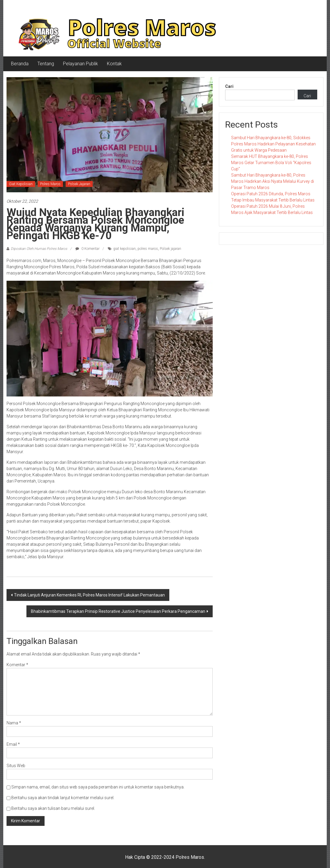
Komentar (17, 665)
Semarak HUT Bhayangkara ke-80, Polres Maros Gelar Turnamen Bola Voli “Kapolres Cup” (271, 163)
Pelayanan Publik (80, 64)
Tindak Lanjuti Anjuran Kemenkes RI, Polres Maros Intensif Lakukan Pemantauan (89, 595)
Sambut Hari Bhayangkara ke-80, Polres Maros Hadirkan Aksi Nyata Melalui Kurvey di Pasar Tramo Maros (273, 181)
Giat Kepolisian (21, 184)
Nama (14, 723)
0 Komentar (87, 249)
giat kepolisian (124, 249)
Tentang (46, 64)
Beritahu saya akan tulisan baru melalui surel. (53, 808)
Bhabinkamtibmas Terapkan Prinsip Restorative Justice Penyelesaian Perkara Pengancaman (118, 611)
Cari (229, 86)
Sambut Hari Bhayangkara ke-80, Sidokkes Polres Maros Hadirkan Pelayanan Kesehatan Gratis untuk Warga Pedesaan (273, 144)
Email (13, 744)
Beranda (20, 64)
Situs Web (16, 766)
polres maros (148, 249)
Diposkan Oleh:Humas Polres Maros (39, 249)
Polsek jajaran (170, 249)
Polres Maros (50, 184)
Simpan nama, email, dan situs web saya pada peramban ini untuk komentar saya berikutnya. (98, 787)
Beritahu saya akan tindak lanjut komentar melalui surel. (63, 798)
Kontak (114, 64)
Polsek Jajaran (79, 184)
